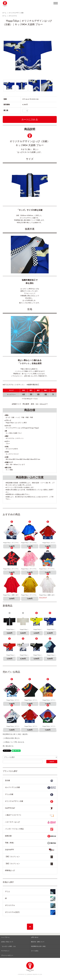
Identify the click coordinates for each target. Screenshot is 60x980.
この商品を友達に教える (11, 738)
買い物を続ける (8, 746)
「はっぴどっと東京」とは (8, 946)
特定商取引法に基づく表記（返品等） (16, 734)
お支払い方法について (7, 942)
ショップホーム (5, 937)
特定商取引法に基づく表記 (38, 946)
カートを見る (35, 951)
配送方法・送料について (38, 942)
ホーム (4, 13)
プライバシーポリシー (7, 956)
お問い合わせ (35, 937)
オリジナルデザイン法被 (16, 13)
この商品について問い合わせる (13, 742)
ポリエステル (13, 16)
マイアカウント (5, 951)
